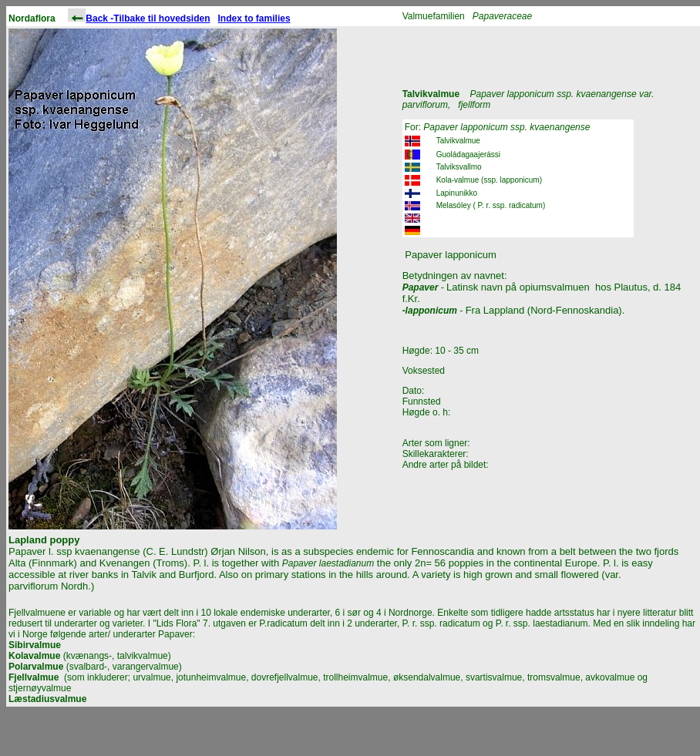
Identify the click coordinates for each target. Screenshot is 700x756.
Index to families (254, 18)
